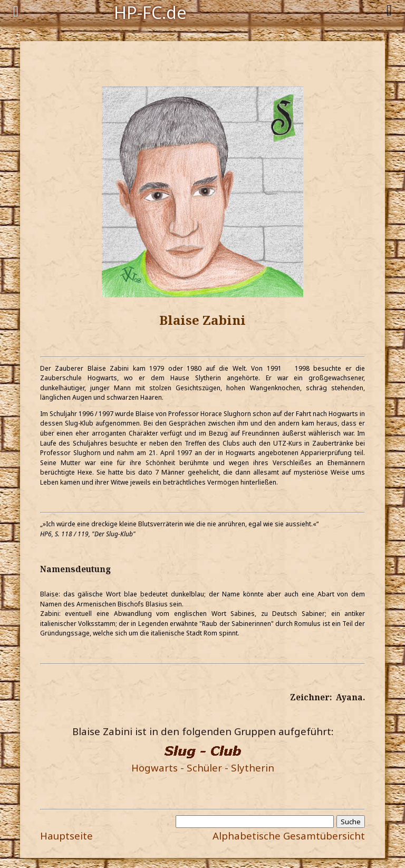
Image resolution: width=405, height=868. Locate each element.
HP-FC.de (150, 12)
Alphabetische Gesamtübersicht (289, 836)
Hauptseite (66, 836)
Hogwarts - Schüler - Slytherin (203, 768)
